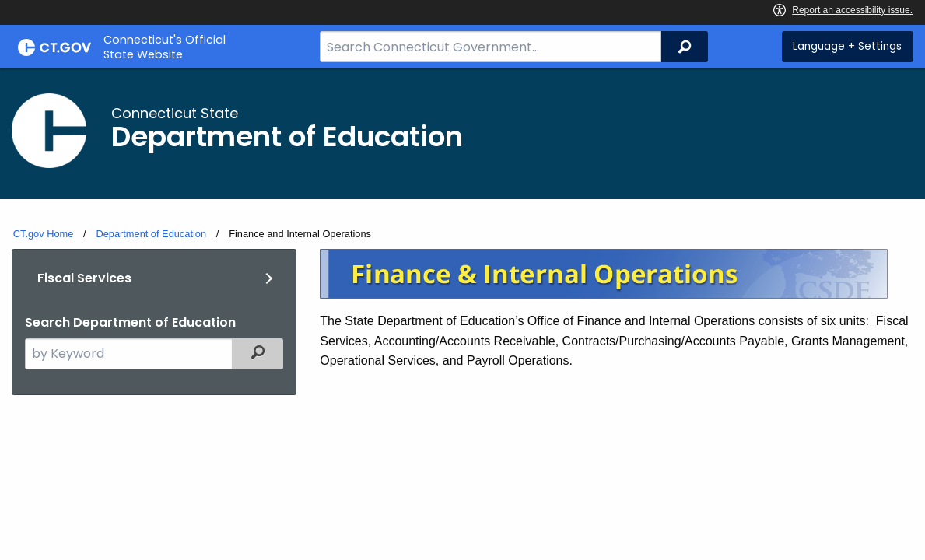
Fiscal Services (84, 278)
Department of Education (151, 234)
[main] (462, 286)
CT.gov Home (44, 234)
